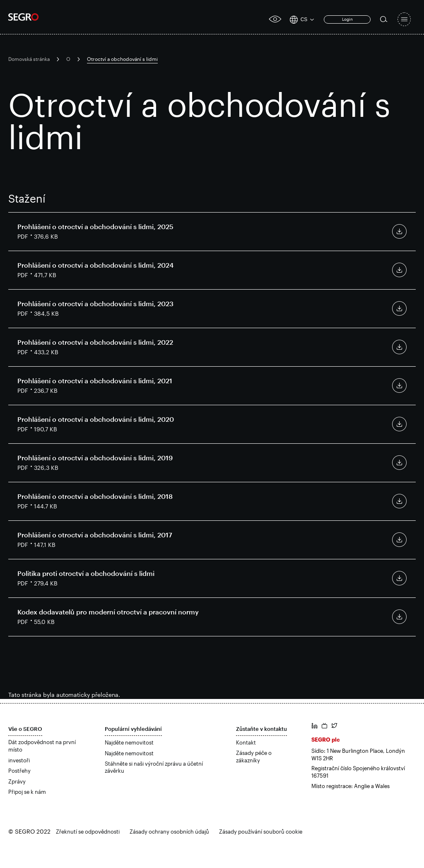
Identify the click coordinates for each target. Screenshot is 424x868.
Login (347, 19)
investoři (19, 760)
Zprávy (17, 781)
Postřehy (19, 771)
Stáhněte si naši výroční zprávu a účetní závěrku (154, 767)
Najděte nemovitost (129, 742)
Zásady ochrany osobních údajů (169, 832)
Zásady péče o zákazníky (254, 757)
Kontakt (246, 742)
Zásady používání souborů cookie (261, 832)
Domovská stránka (29, 59)
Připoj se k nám (27, 792)
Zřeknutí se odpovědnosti (88, 832)
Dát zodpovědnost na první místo (42, 746)
